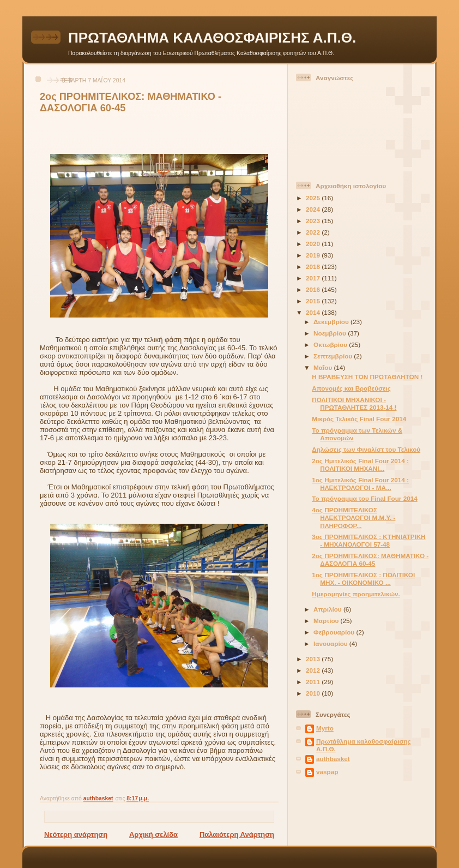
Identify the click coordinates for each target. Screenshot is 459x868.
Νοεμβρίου (331, 333)
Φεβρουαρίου (335, 632)
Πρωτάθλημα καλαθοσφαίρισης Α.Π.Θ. (364, 745)
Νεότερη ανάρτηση (76, 834)
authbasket (333, 759)
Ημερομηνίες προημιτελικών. (356, 594)
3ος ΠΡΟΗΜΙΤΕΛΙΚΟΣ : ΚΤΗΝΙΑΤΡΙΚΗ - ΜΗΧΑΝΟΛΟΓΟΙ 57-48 (369, 540)
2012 (314, 670)
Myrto (325, 728)
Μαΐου (324, 367)
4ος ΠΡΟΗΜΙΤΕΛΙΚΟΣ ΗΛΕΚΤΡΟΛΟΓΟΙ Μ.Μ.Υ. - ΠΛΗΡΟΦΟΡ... (354, 517)
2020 (314, 244)
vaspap (327, 772)
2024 (314, 209)
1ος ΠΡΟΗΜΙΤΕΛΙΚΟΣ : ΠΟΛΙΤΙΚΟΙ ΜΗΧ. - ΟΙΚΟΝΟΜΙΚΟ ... (363, 579)
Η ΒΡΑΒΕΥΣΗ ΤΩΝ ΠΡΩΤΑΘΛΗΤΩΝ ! (367, 377)
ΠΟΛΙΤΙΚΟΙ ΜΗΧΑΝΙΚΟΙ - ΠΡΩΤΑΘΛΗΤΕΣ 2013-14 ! (354, 403)
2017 (314, 278)
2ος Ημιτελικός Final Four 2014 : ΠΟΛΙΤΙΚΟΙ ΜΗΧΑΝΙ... (360, 465)
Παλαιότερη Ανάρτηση (237, 834)
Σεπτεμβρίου (334, 356)
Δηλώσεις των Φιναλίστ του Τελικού (366, 449)
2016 (314, 289)
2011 (314, 682)
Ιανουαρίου (331, 643)
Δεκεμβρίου (332, 322)
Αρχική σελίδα (153, 834)
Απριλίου (328, 609)
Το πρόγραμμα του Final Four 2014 (364, 498)
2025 (314, 198)
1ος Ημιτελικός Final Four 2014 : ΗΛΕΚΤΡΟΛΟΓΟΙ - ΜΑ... (360, 484)
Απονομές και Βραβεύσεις (351, 388)
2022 (314, 232)
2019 (314, 255)
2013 (314, 659)
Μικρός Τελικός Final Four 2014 (359, 419)
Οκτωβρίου (331, 345)
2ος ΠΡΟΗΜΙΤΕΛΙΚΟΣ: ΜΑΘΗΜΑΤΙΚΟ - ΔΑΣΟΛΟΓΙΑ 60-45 (370, 559)
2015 (314, 301)
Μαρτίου (327, 621)
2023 (314, 221)
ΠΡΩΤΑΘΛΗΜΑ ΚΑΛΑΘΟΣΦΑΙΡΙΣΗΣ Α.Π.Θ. (212, 38)
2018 (314, 267)
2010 (314, 693)
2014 (314, 312)
